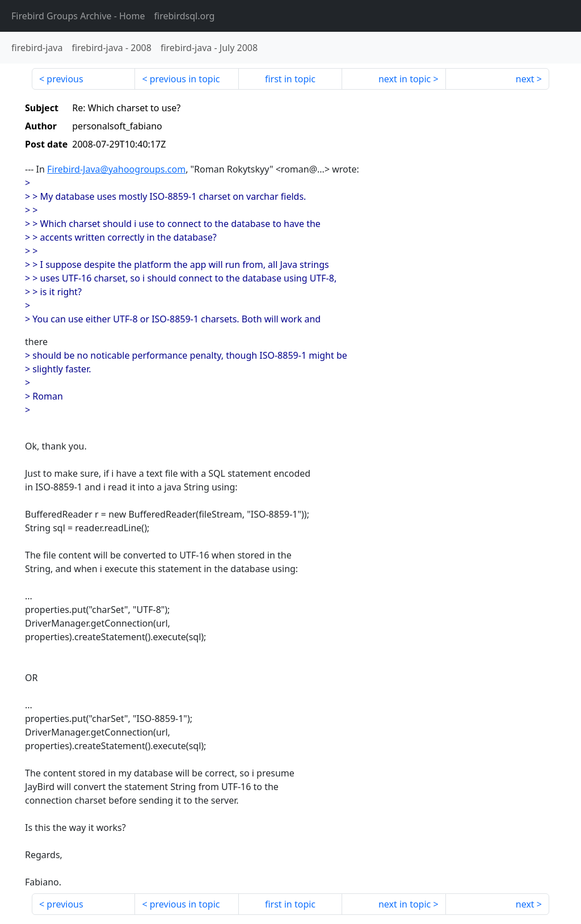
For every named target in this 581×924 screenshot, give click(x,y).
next (525, 79)
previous (65, 79)
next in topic (405, 79)
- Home (78, 16)
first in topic (290, 79)
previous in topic (185, 79)
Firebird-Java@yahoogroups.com (116, 169)
